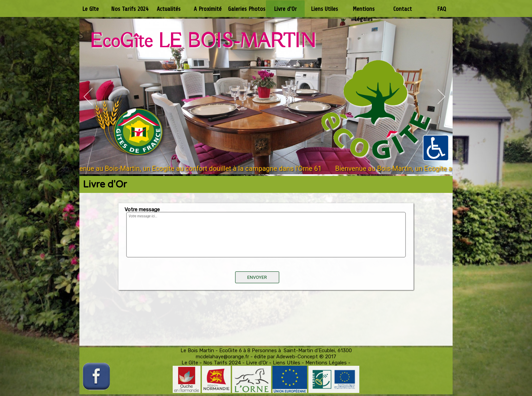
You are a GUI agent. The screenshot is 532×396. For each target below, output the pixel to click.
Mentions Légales (326, 363)
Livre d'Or (257, 363)
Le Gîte (190, 363)
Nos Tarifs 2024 (222, 363)
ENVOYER (257, 277)
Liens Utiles (287, 363)
